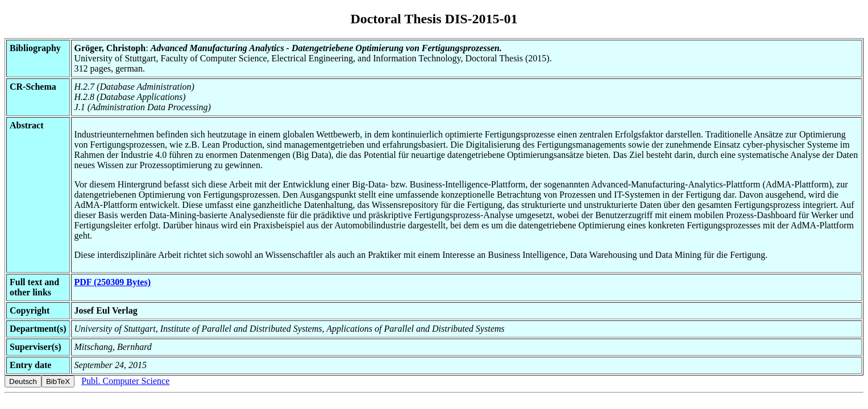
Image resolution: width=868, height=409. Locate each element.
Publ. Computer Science (125, 381)
